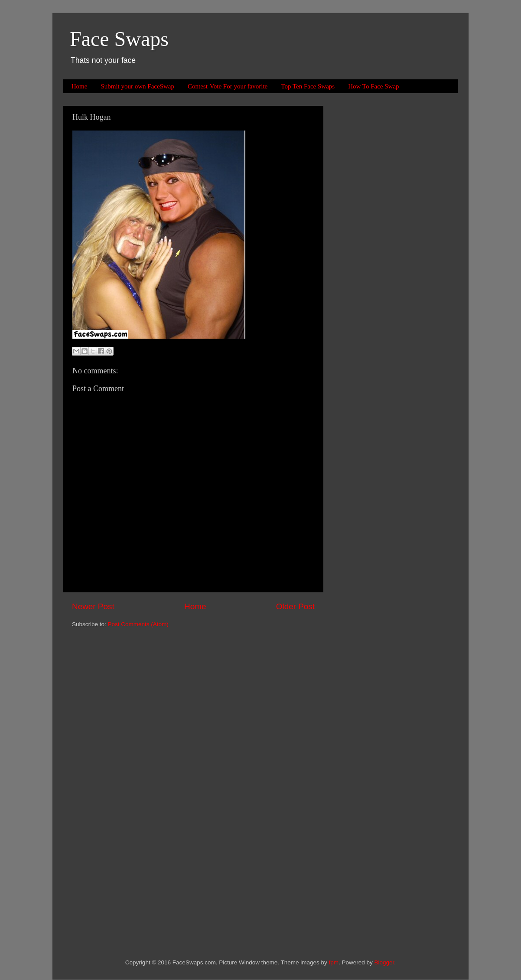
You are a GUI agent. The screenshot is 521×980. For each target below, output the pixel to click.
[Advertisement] (369, 236)
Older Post (295, 606)
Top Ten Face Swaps (308, 86)
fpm (334, 962)
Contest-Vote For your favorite (228, 86)
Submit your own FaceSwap (137, 86)
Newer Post (93, 606)
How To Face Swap (373, 86)
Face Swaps (119, 39)
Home (80, 86)
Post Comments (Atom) (138, 624)
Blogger (384, 962)
